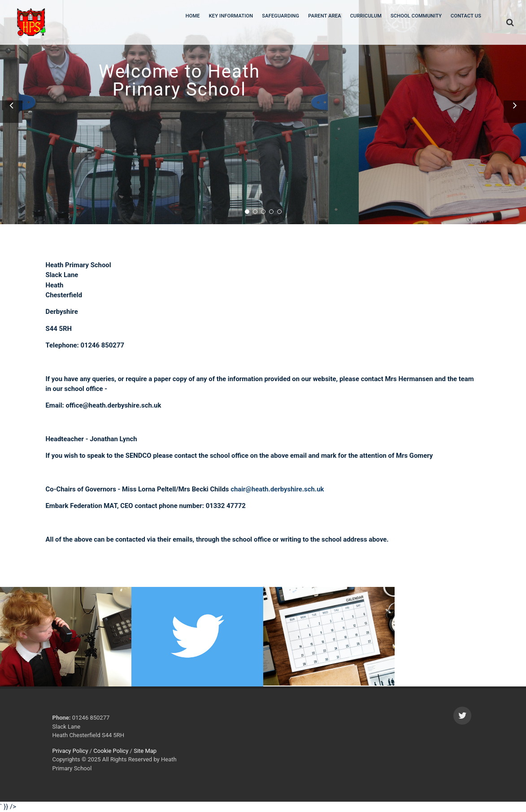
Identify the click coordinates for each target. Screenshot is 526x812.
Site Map (145, 751)
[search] (509, 21)
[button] (11, 112)
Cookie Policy (111, 751)
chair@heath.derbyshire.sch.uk (277, 489)
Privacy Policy (70, 751)
